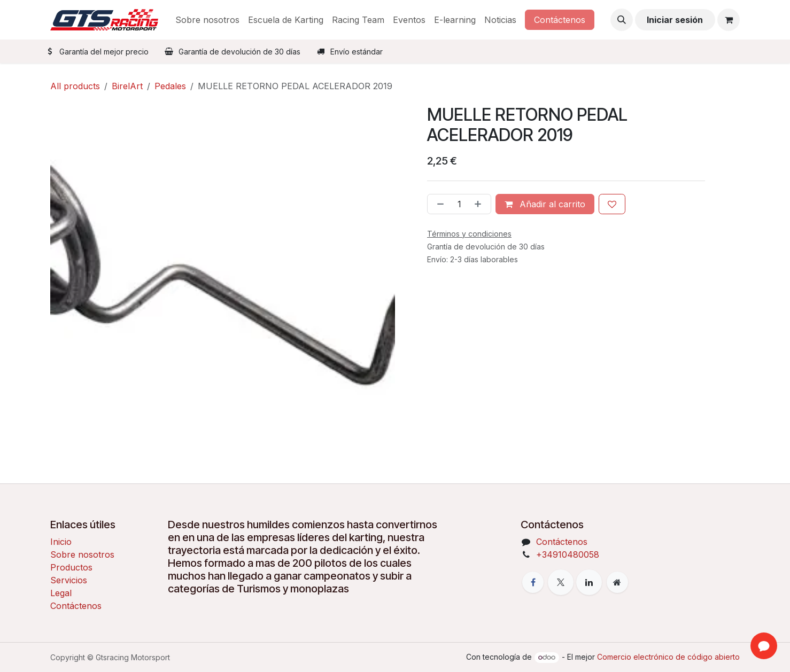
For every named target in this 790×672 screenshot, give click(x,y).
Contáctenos (560, 20)
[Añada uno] (480, 204)
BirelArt (127, 86)
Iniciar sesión (675, 20)
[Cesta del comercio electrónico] (729, 20)
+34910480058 (568, 554)
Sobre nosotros (82, 554)
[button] (622, 20)
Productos (71, 567)
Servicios (69, 580)
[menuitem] (207, 20)
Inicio (61, 542)
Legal (61, 593)
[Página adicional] (617, 582)
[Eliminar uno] (438, 204)
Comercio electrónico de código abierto (668, 657)
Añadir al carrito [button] (545, 204)
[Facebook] (533, 582)
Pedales (170, 86)
